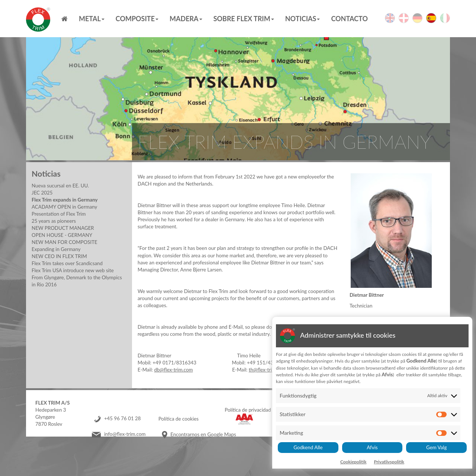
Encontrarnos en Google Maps (203, 434)
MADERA (186, 19)
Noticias (303, 19)
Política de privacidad (248, 410)
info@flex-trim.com (125, 434)
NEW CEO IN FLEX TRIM (59, 256)
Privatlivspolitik (389, 462)
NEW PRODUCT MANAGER (63, 228)
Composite (137, 19)
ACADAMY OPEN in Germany (64, 207)
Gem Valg (436, 447)
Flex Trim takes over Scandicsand (67, 263)
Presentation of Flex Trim (59, 214)
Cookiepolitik (353, 462)
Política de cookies (178, 419)
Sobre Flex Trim (244, 19)
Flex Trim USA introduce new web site (73, 270)
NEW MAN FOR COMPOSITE (65, 242)
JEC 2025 (42, 193)
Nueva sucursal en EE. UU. (60, 186)
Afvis (372, 447)
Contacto (349, 19)
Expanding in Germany (56, 249)
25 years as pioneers (54, 221)
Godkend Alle (308, 447)
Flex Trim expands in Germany (65, 200)
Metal (92, 19)
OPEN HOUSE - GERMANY (62, 235)
